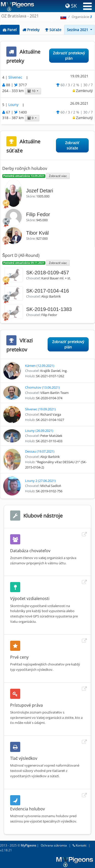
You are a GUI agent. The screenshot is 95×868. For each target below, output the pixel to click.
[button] (27, 78)
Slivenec (16, 77)
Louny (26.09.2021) (39, 431)
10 (32, 91)
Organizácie (80, 17)
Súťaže (53, 30)
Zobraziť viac (58, 176)
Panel (10, 30)
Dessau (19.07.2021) (40, 451)
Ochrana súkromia (54, 845)
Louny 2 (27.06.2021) (40, 481)
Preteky (31, 30)
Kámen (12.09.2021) (40, 366)
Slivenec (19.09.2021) (40, 409)
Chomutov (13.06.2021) (42, 387)
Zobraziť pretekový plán (69, 56)
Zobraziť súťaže (72, 145)
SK (71, 6)
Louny (14, 105)
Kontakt (80, 845)
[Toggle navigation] (87, 6)
